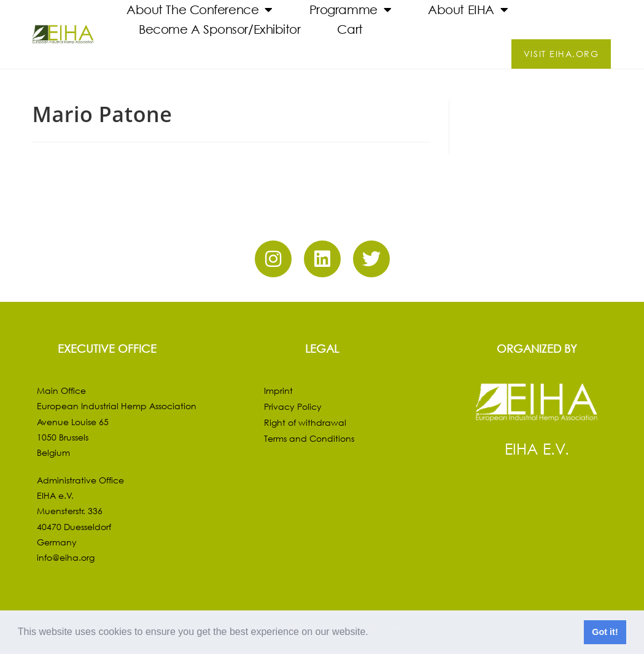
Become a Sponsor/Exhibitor (219, 29)
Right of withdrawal (305, 422)
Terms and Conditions (309, 438)
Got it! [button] (605, 632)
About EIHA (468, 10)
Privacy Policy (293, 406)
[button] (373, 633)
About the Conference (200, 10)
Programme (351, 10)
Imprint (278, 390)
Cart (350, 29)
